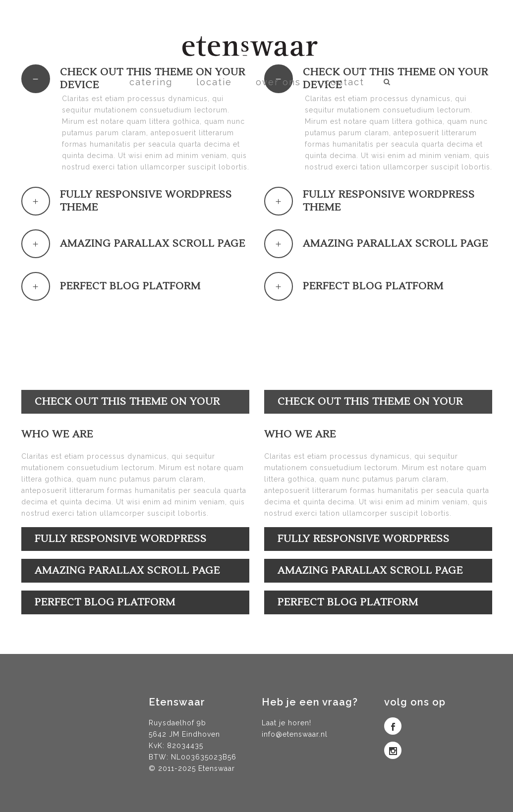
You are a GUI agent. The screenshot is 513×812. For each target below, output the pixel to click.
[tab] (135, 201)
